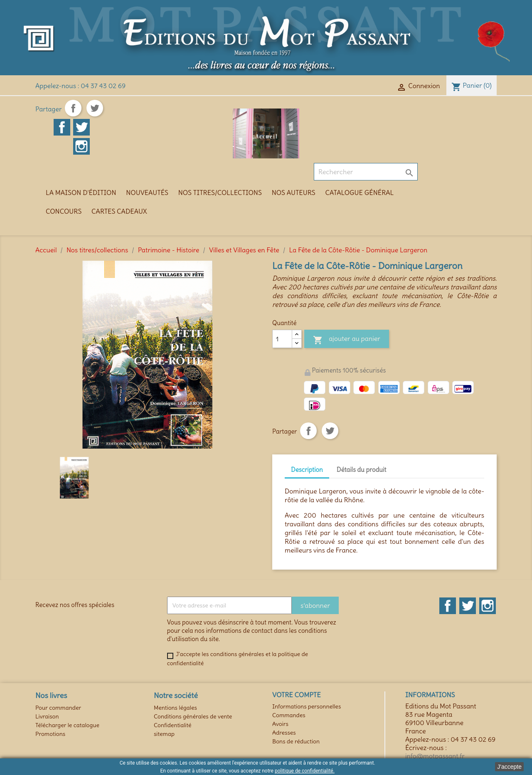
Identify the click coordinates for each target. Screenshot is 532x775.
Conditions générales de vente (193, 716)
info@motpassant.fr (435, 756)
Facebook (448, 606)
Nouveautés (147, 193)
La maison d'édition (81, 193)
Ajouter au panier (347, 340)
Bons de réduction (296, 741)
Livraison (47, 716)
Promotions (50, 734)
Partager (73, 108)
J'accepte (509, 767)
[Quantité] (282, 339)
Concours (64, 211)
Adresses (284, 733)
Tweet (95, 108)
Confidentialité (173, 725)
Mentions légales (175, 708)
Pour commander (58, 708)
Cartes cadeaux (119, 211)
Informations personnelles (307, 706)
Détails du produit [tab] (362, 470)
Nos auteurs (294, 193)
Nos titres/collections (220, 193)
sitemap (164, 734)
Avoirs (280, 724)
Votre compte (297, 695)
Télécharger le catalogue (67, 725)
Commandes (289, 715)
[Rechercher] (366, 172)
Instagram (488, 606)
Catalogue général (360, 193)
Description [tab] (307, 470)
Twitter (468, 606)
